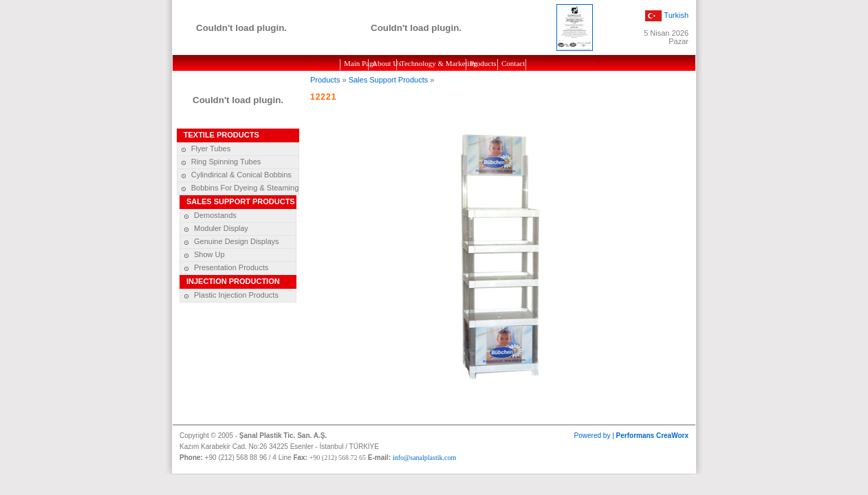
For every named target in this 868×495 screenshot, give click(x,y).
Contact (513, 63)
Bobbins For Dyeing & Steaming (238, 188)
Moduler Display (214, 228)
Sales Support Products (389, 80)
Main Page (356, 63)
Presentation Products (224, 267)
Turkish (676, 14)
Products (483, 63)
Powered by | (631, 436)
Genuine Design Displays (230, 241)
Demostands (208, 215)
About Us (384, 63)
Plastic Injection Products (229, 295)
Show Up (203, 254)
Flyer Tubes (204, 148)
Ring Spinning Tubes (219, 162)
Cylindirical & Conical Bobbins (235, 175)
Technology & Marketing (433, 63)
